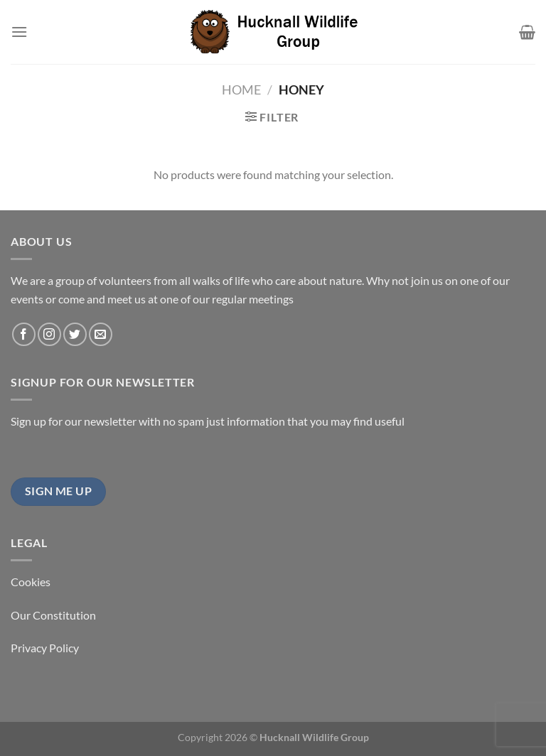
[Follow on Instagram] (49, 334)
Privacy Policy (45, 648)
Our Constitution (53, 615)
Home (241, 90)
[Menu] (19, 32)
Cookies (31, 582)
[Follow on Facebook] (24, 334)
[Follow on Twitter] (75, 334)
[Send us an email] (101, 334)
